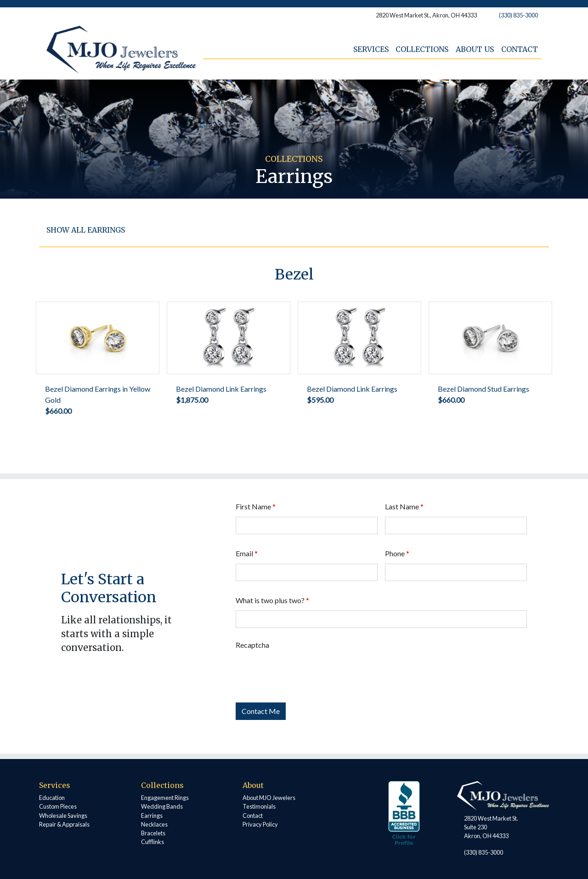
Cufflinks (153, 842)
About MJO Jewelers (269, 798)
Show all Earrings (86, 230)
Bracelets (153, 833)
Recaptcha (252, 645)
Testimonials (259, 806)
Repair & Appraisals (64, 824)
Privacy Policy (260, 824)
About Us (475, 49)
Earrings (152, 816)
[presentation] (305, 673)
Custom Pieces (58, 806)
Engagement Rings (165, 798)
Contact (520, 49)
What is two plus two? (272, 600)
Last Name (404, 506)
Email (247, 553)
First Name (256, 506)
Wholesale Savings (63, 816)
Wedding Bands (162, 806)
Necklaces (154, 824)
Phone (397, 553)
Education (52, 798)
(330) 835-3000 (518, 15)
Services (370, 49)
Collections (422, 49)
